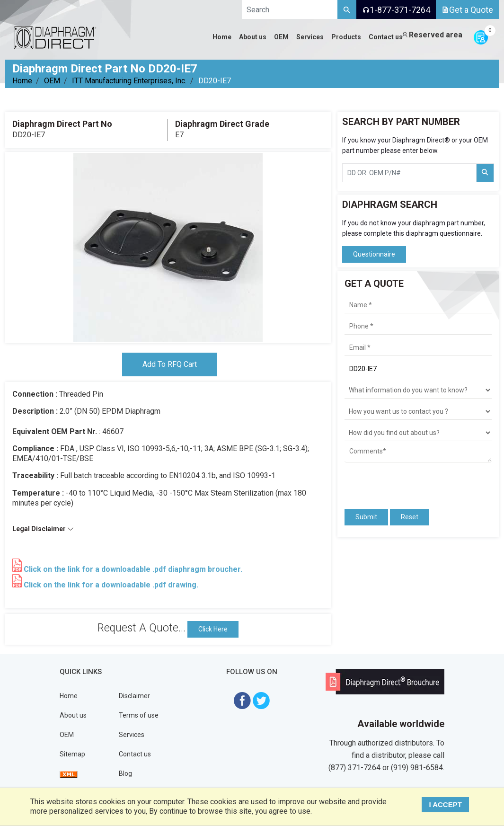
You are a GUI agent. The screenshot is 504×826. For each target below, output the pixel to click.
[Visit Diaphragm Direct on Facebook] (242, 700)
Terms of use (139, 715)
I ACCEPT (445, 804)
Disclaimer (134, 696)
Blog (125, 773)
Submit (366, 517)
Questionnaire (374, 254)
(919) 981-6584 (417, 768)
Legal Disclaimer (43, 529)
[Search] (347, 9)
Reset (410, 517)
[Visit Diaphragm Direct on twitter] (261, 700)
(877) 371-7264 (354, 768)
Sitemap (72, 754)
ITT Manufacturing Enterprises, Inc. (129, 81)
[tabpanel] (168, 248)
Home (22, 81)
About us (73, 715)
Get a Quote (467, 10)
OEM (52, 81)
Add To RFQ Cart (170, 364)
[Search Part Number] (485, 173)
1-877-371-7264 (396, 10)
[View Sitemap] (69, 773)
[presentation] (400, 481)
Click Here (213, 629)
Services (132, 735)
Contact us (135, 754)
